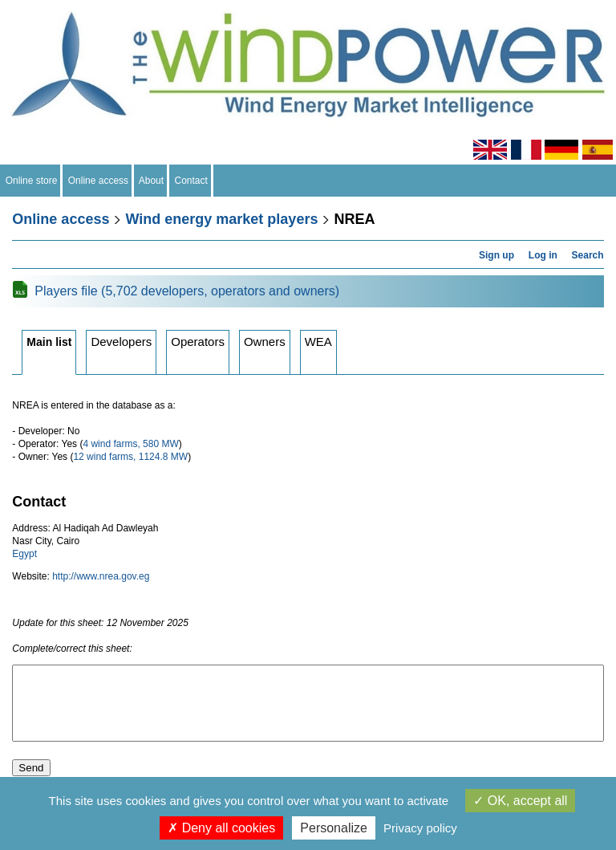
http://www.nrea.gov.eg (101, 576)
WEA (318, 342)
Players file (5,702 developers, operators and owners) (187, 291)
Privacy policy (420, 828)
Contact (191, 181)
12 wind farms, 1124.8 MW (130, 457)
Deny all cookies (221, 828)
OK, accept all (520, 801)
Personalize (334, 828)
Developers (121, 342)
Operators (198, 342)
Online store (31, 181)
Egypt (24, 554)
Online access (98, 181)
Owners (265, 342)
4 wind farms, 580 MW (130, 444)
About (152, 181)
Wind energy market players (221, 219)
